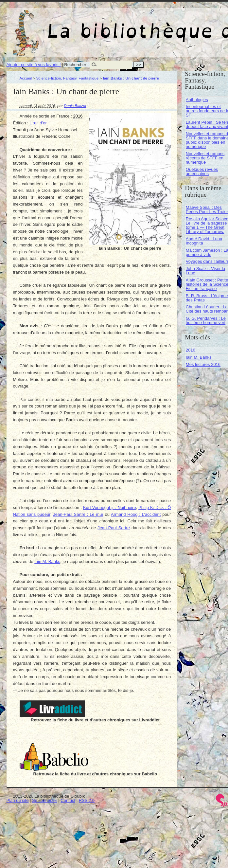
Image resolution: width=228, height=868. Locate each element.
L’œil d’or (38, 123)
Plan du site (18, 800)
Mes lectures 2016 (203, 364)
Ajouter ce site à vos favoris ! (34, 65)
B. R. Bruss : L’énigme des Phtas (207, 298)
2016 (191, 350)
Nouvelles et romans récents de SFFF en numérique (205, 158)
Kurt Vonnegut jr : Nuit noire (110, 507)
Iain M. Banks (47, 561)
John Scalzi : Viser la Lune (205, 271)
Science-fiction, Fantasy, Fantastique (68, 78)
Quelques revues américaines (202, 172)
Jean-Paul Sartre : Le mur (78, 514)
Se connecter (45, 800)
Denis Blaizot (75, 106)
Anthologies (197, 100)
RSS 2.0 (87, 800)
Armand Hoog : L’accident (136, 514)
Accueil (26, 78)
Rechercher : (76, 65)
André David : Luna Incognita (204, 241)
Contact (68, 800)
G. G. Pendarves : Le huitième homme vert (206, 320)
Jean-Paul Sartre (114, 528)
